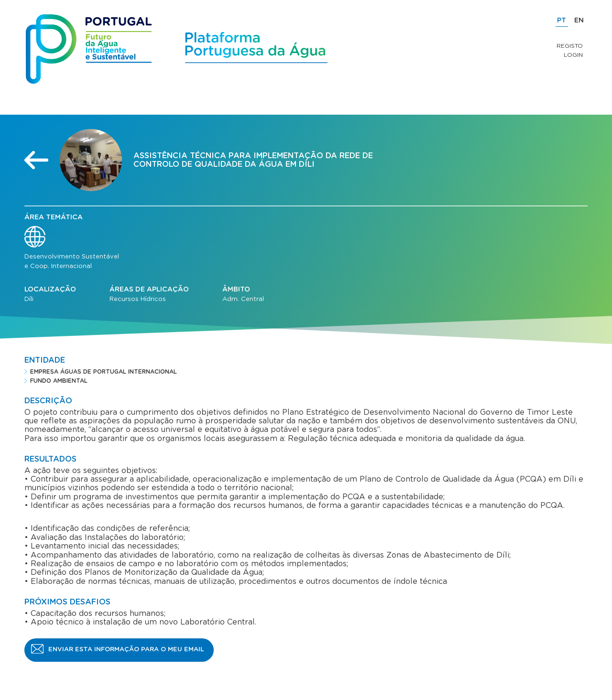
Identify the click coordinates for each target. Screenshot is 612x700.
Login (573, 55)
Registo (570, 46)
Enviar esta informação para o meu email (126, 650)
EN (579, 21)
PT (562, 21)
